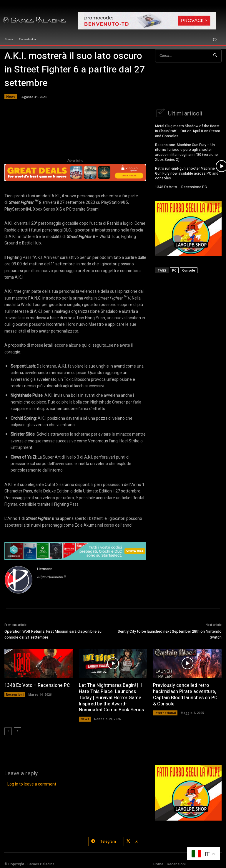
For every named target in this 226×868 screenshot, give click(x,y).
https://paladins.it (51, 577)
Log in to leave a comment (32, 784)
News (11, 97)
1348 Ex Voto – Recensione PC (181, 186)
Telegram (108, 841)
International (165, 713)
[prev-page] (8, 731)
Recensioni (15, 695)
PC (174, 269)
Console (189, 269)
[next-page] (18, 731)
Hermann (45, 569)
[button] (215, 39)
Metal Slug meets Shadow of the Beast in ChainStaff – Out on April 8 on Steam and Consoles (188, 130)
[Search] (215, 56)
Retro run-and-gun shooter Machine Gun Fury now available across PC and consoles (187, 173)
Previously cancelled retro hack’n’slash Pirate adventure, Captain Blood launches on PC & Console (185, 695)
